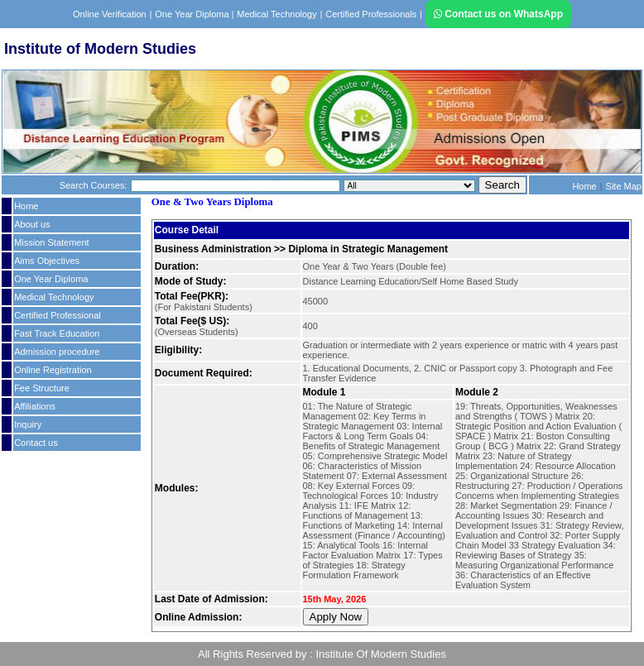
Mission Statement (51, 242)
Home (584, 186)
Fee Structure (42, 388)
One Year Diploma (193, 14)
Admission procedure (57, 352)
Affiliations (35, 406)
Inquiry (28, 424)
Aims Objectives (47, 261)
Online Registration (53, 370)
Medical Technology (276, 14)
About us (32, 224)
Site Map (624, 186)
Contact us (36, 443)
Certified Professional (58, 315)
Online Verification (110, 14)
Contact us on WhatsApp (498, 14)
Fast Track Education (57, 333)
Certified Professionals (371, 14)
